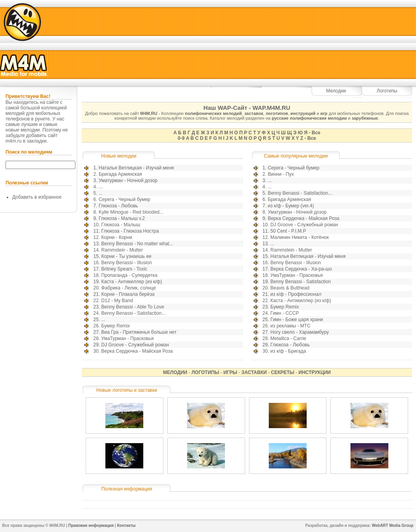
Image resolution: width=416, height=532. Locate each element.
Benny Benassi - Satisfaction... (134, 313)
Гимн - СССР (285, 313)
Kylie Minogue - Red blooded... (131, 212)
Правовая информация (91, 525)
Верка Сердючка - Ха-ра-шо (301, 269)
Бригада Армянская (120, 174)
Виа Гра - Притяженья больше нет (139, 332)
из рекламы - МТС (290, 326)
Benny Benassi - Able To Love (133, 307)
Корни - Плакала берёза (128, 294)
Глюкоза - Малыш (121, 225)
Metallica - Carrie (288, 338)
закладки (37, 141)
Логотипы (387, 91)
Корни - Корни (117, 237)
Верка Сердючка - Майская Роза (137, 351)
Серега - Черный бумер (125, 199)
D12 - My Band (117, 301)
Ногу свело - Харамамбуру (300, 332)
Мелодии (336, 91)
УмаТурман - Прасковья (128, 338)
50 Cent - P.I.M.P (288, 231)
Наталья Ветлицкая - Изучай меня (136, 168)
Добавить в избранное (37, 197)
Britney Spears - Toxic (125, 269)
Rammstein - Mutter (122, 250)
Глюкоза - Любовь (118, 206)
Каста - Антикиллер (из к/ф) (132, 282)
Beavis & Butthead (290, 288)
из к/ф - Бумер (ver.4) (291, 206)
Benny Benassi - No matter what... (137, 244)
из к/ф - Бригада (288, 351)
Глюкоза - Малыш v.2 (122, 218)
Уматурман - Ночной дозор (128, 180)
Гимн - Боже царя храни (297, 320)
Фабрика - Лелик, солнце (129, 288)
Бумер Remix (116, 326)
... (101, 187)
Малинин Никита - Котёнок (300, 237)
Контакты (126, 525)
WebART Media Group (393, 525)
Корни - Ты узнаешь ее (126, 256)
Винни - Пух (281, 174)
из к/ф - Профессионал (296, 294)
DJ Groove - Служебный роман (135, 345)
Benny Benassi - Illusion (127, 263)
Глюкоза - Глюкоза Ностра (130, 231)
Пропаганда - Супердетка (129, 275)
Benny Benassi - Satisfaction (301, 282)
